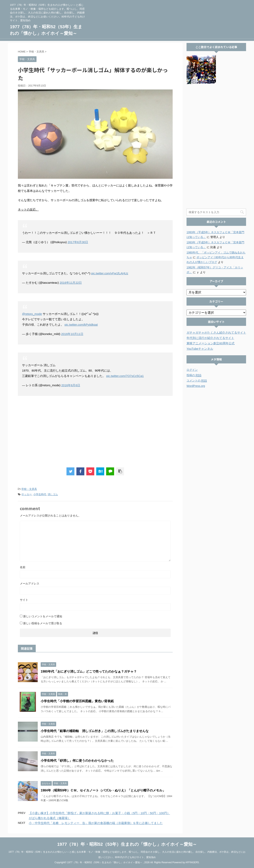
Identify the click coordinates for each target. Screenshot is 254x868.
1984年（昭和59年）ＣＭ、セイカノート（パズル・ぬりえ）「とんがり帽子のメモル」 (103, 790)
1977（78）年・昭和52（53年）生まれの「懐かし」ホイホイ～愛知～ (127, 844)
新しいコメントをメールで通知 (43, 616)
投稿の (194, 375)
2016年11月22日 (71, 283)
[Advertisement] (95, 432)
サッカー (27, 494)
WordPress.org (196, 386)
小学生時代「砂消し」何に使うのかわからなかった (77, 761)
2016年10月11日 (72, 334)
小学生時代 (40, 494)
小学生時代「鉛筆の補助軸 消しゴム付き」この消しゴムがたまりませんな (95, 731)
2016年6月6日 (71, 385)
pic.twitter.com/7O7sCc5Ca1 (125, 376)
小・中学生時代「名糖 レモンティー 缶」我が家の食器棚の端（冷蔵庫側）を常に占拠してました (96, 823)
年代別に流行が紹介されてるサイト (210, 338)
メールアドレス (30, 584)
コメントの (197, 381)
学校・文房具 (29, 489)
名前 (23, 567)
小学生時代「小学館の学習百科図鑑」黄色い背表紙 (77, 701)
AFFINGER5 (192, 862)
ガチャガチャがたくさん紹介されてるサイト (216, 333)
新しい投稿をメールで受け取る (43, 623)
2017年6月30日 (78, 242)
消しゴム (53, 494)
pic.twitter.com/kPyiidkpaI (81, 325)
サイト (24, 600)
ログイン (192, 370)
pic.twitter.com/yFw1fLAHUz (110, 273)
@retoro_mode (32, 314)
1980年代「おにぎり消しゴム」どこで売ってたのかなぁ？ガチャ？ (89, 671)
